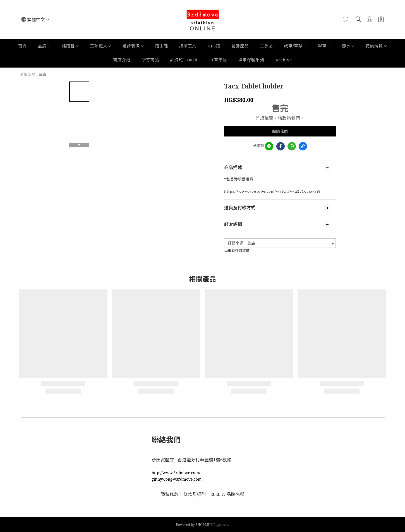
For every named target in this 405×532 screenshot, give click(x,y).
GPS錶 (214, 46)
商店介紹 (122, 60)
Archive (284, 60)
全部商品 (28, 74)
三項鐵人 (101, 46)
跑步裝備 (133, 46)
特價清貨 (376, 46)
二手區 (266, 46)
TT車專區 (218, 60)
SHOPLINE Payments (212, 525)
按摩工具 (188, 46)
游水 (348, 46)
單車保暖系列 (251, 60)
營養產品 (240, 46)
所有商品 (150, 60)
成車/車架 (295, 46)
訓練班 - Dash (184, 60)
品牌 (44, 46)
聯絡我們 (280, 131)
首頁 (22, 46)
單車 (324, 46)
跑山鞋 (161, 46)
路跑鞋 (70, 46)
